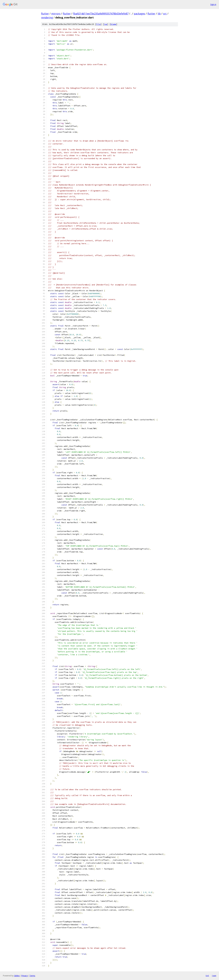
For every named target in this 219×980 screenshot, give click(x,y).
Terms (32, 976)
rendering (47, 17)
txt (207, 976)
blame (113, 24)
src (165, 14)
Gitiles (17, 976)
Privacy (24, 976)
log (106, 24)
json (214, 976)
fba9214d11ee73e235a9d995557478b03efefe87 (101, 14)
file (98, 24)
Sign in (213, 4)
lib (159, 14)
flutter (45, 14)
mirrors (56, 14)
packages (139, 14)
